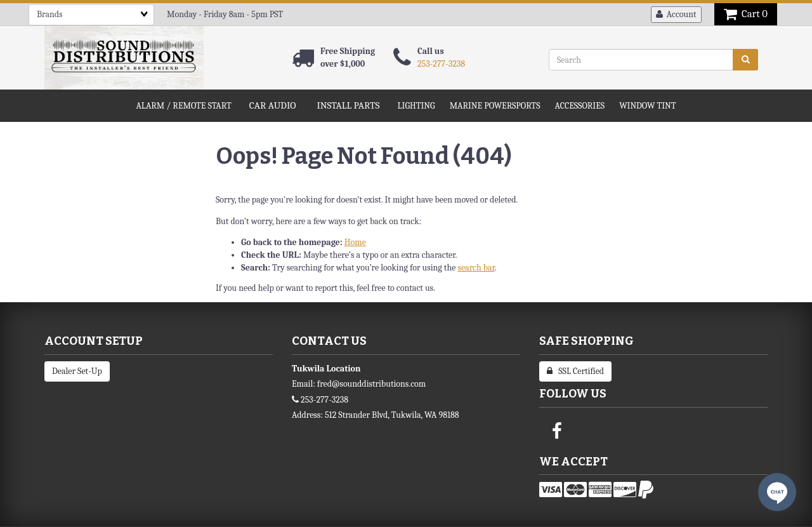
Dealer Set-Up (77, 371)
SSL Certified (575, 371)
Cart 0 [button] (746, 14)
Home (355, 242)
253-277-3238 (441, 64)
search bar (476, 268)
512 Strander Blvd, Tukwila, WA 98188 (392, 415)
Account (676, 14)
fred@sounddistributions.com (371, 384)
